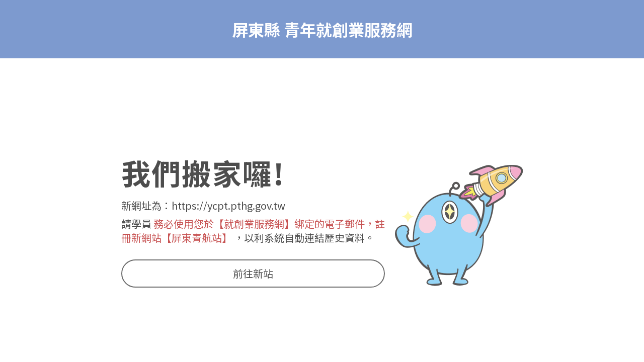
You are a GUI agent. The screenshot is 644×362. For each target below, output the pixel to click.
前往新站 (253, 273)
